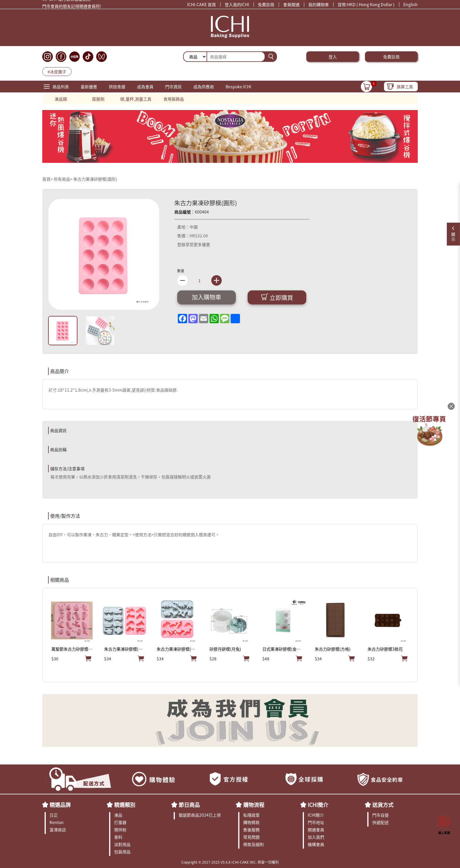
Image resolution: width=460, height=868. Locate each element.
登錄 (181, 244)
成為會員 (145, 87)
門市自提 (380, 815)
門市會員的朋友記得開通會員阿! (72, 7)
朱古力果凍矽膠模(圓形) (95, 179)
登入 (333, 57)
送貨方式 (383, 805)
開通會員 (316, 830)
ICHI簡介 (318, 805)
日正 (54, 815)
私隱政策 (251, 815)
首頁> (48, 179)
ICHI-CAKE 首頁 (202, 4)
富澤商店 (58, 830)
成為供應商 (204, 87)
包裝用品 (122, 852)
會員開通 (291, 4)
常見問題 (251, 837)
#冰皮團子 (57, 72)
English (411, 4)
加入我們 (316, 837)
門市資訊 (173, 87)
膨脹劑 (98, 99)
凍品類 (61, 99)
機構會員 (316, 844)
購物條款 (251, 822)
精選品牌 (60, 805)
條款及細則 (253, 844)
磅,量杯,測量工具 (136, 99)
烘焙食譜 (117, 87)
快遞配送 (380, 822)
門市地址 (316, 822)
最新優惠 (89, 87)
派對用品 (122, 844)
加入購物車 (207, 297)
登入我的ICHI (237, 4)
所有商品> (63, 179)
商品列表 (61, 87)
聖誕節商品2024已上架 (200, 815)
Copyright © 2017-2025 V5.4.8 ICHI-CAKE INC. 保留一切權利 (230, 862)
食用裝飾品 (174, 99)
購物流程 (254, 805)
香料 (118, 837)
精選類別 (125, 805)
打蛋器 (120, 822)
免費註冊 (266, 4)
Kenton (57, 822)
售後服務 (251, 830)
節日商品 (189, 805)
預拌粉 (120, 830)
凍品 (118, 815)
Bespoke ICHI (238, 87)
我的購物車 (319, 4)
